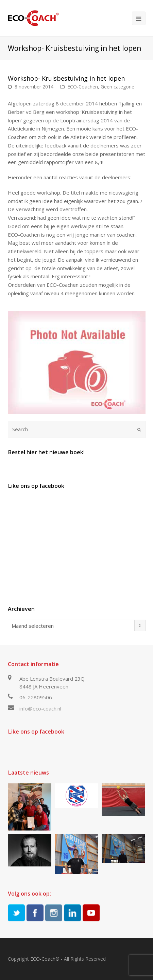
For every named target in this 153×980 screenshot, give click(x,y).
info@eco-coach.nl (40, 708)
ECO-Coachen (83, 87)
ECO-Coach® (45, 959)
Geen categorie (117, 87)
